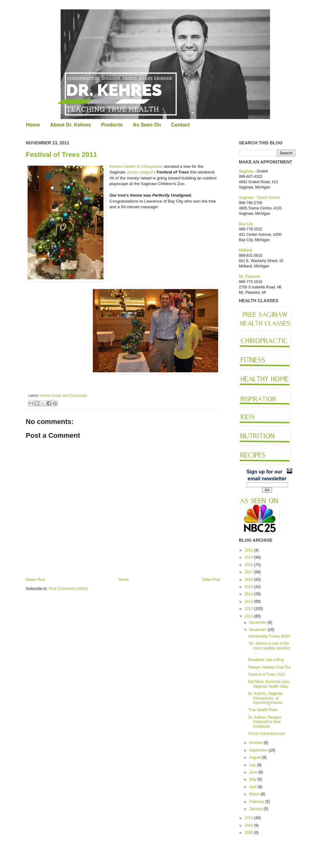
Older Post (211, 580)
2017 (250, 572)
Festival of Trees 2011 (61, 155)
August (256, 757)
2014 (250, 594)
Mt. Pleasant (249, 276)
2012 (250, 609)
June (254, 772)
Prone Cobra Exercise (267, 734)
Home (33, 125)
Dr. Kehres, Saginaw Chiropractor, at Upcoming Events (265, 698)
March (255, 794)
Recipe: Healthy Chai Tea (269, 667)
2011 (250, 616)
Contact (180, 125)
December (258, 623)
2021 (250, 550)
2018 (250, 565)
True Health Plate (263, 710)
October (256, 743)
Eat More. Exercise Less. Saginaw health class (269, 684)
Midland (245, 250)
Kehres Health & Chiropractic (136, 166)
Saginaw (246, 171)
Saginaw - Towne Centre (259, 198)
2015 (250, 587)
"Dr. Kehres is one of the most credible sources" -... (270, 648)
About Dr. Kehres (70, 125)
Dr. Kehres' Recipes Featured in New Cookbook (265, 722)
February (257, 802)
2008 (250, 833)
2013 (250, 602)
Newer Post (35, 580)
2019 (250, 557)
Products (112, 125)
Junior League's (141, 172)
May (253, 779)
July (253, 765)
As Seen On (147, 125)
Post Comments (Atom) (68, 589)
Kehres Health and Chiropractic (64, 395)
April (253, 787)
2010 (250, 818)
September (259, 750)
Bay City (246, 224)
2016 (250, 580)
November (258, 630)
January (256, 809)
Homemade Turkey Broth (269, 636)
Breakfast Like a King (266, 660)
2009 (250, 825)
